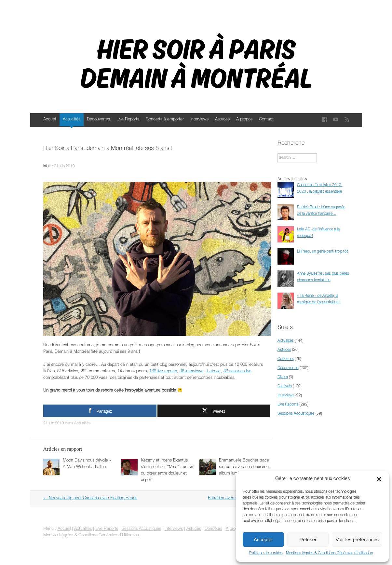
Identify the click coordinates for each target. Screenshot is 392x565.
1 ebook (213, 372)
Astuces (222, 120)
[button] (379, 479)
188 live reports (163, 372)
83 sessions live (237, 372)
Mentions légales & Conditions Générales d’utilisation (329, 553)
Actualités (72, 120)
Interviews (199, 120)
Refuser (308, 539)
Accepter (263, 539)
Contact (266, 120)
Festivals (285, 386)
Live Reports (128, 120)
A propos (244, 120)
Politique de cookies (266, 553)
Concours (286, 359)
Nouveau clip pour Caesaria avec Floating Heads (90, 498)
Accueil (50, 120)
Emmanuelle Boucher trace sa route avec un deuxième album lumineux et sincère (244, 467)
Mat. (47, 166)
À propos (234, 529)
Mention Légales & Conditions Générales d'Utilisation (91, 536)
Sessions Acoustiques (296, 414)
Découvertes (98, 120)
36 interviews (191, 372)
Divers (283, 377)
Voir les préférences (357, 539)
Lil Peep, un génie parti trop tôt (323, 252)
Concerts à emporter (165, 120)
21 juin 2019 (64, 166)
